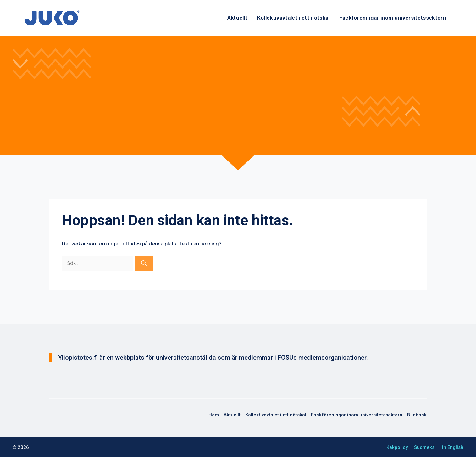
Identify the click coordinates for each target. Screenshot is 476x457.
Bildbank (417, 415)
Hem (214, 415)
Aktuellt (238, 18)
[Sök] (144, 263)
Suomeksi (425, 447)
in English (453, 447)
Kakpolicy (397, 447)
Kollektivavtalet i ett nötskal (293, 18)
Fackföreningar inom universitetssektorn (393, 18)
